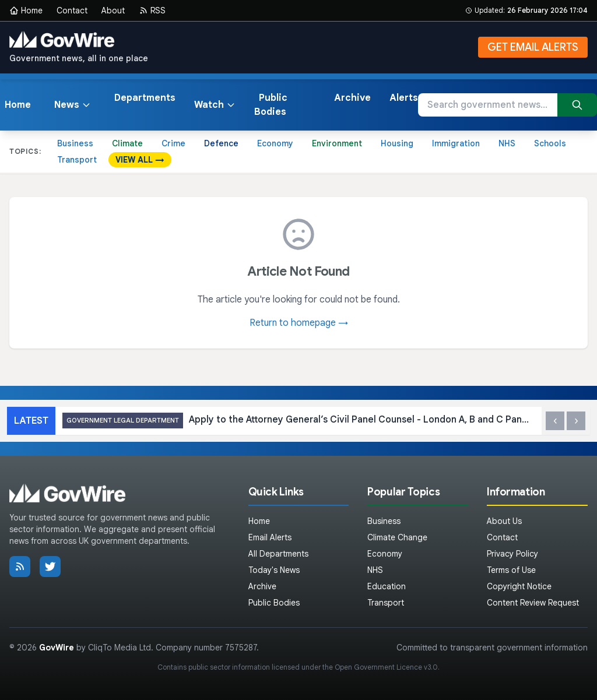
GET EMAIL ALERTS (533, 47)
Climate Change (397, 537)
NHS (507, 143)
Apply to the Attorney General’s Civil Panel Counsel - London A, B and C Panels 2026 (298, 421)
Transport (77, 160)
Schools (550, 143)
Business (75, 143)
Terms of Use (511, 570)
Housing (397, 143)
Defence (221, 143)
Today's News (274, 570)
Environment (337, 143)
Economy (275, 143)
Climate (127, 143)
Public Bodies (271, 105)
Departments (145, 98)
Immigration (456, 143)
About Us (504, 521)
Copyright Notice (519, 586)
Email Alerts (270, 537)
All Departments (278, 554)
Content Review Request (533, 603)
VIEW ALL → (140, 160)
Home (26, 10)
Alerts (404, 98)
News (73, 105)
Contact (72, 10)
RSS (152, 10)
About (113, 10)
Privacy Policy (512, 554)
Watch (215, 105)
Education (387, 586)
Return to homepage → (299, 323)
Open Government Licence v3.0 (386, 667)
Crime (173, 143)
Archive (352, 98)
